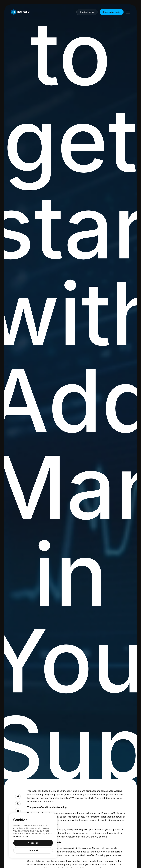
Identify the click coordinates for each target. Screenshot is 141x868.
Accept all (33, 843)
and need (44, 791)
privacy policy (21, 836)
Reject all (33, 850)
